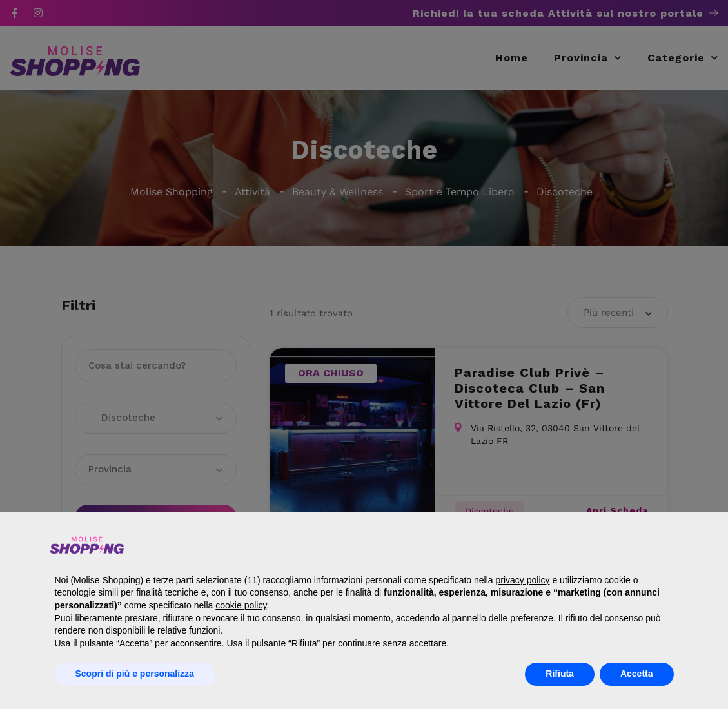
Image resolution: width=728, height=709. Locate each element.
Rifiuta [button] (560, 674)
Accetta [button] (637, 674)
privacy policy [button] (523, 580)
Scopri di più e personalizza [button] (135, 674)
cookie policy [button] (241, 605)
